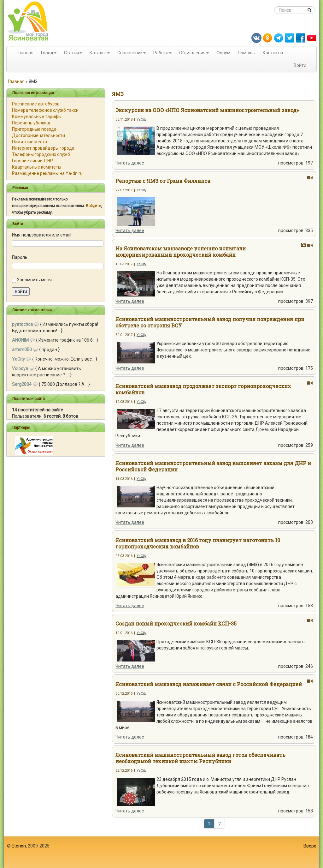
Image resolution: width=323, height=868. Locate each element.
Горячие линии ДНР (32, 161)
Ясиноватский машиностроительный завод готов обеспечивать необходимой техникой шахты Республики (200, 758)
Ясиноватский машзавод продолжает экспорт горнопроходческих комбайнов (203, 389)
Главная (25, 53)
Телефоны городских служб (41, 154)
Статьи (71, 53)
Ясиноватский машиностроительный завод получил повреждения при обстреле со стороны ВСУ (210, 322)
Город (47, 53)
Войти (300, 65)
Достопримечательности (38, 135)
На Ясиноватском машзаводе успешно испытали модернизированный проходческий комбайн (181, 251)
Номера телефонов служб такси (45, 110)
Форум (223, 53)
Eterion (19, 846)
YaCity (141, 120)
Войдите (93, 206)
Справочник (130, 53)
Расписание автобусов (36, 104)
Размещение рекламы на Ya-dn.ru (47, 173)
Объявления (192, 53)
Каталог (98, 53)
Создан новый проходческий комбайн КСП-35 (176, 623)
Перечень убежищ (31, 123)
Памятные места (29, 142)
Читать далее (130, 163)
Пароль (20, 257)
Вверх (310, 846)
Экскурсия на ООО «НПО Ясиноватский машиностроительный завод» (207, 110)
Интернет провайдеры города (43, 148)
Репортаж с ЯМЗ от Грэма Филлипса (163, 181)
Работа (161, 53)
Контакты (273, 53)
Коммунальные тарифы (37, 117)
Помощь (247, 53)
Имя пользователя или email (42, 235)
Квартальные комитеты (37, 167)
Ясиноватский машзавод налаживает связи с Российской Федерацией (209, 684)
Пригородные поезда (34, 129)
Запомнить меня (34, 280)
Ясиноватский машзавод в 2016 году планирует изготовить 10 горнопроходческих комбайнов (198, 543)
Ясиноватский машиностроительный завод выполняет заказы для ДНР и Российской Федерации (213, 466)
